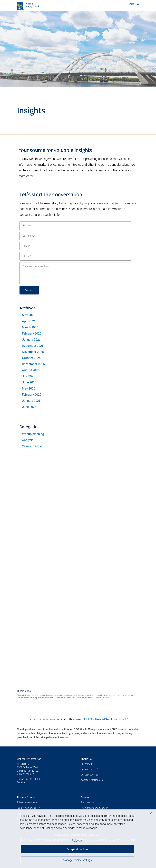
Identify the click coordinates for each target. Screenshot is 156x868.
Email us (21, 782)
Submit (29, 290)
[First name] (75, 226)
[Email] (75, 246)
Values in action (33, 446)
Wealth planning (33, 434)
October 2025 (31, 358)
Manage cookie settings (77, 860)
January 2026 (31, 340)
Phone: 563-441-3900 (28, 779)
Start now (86, 802)
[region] (78, 839)
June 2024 (29, 407)
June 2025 (29, 382)
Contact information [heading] (29, 759)
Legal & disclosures (27, 808)
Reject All (77, 841)
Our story (85, 764)
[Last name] (75, 236)
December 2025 (33, 346)
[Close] (151, 813)
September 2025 (33, 364)
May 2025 (29, 388)
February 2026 (32, 333)
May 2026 (29, 315)
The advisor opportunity (93, 808)
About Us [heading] (86, 759)
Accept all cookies (77, 849)
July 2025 (29, 376)
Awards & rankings (90, 780)
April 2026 (29, 321)
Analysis (28, 440)
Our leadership (88, 769)
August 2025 (31, 370)
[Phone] (75, 256)
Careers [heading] (85, 797)
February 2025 (32, 395)
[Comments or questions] (75, 273)
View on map (24, 774)
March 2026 (30, 327)
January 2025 (31, 401)
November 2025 (33, 352)
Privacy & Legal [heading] (26, 797)
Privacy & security (26, 802)
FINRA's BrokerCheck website (104, 719)
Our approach (88, 775)
